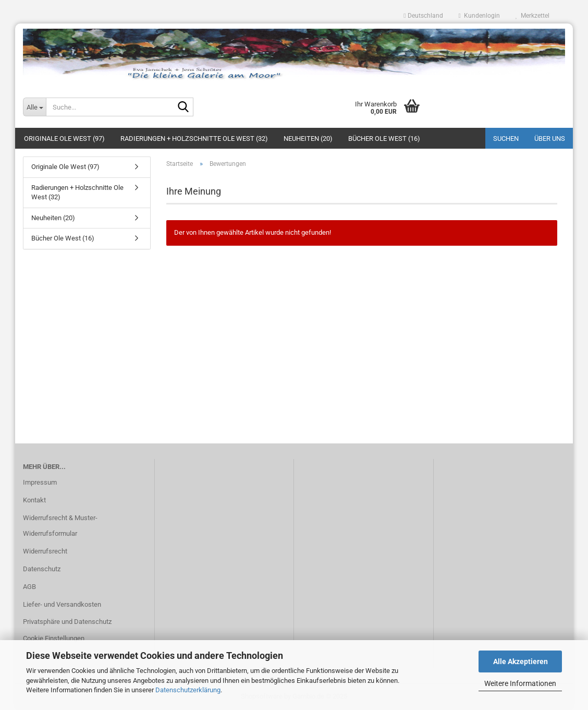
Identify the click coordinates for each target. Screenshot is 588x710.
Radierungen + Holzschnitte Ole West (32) (194, 139)
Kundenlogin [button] (479, 16)
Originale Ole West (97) (64, 139)
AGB (29, 587)
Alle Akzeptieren (520, 661)
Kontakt (34, 500)
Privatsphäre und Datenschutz (67, 622)
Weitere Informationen (520, 683)
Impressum (40, 482)
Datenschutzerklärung (188, 690)
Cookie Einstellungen (54, 638)
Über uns (550, 139)
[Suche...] (34, 107)
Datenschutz (42, 569)
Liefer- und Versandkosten (62, 604)
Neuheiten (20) (308, 139)
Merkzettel (532, 16)
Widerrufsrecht (45, 551)
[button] (423, 16)
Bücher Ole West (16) (384, 139)
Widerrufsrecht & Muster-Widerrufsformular (60, 526)
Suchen (506, 139)
